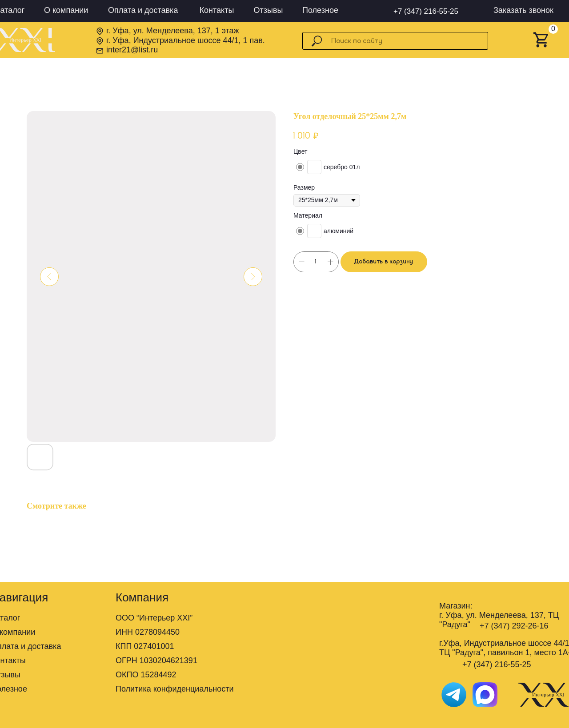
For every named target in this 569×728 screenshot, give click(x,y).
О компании (66, 10)
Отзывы (268, 10)
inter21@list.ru (132, 50)
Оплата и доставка (143, 10)
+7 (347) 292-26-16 (514, 626)
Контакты (217, 10)
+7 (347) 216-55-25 (426, 11)
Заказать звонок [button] (523, 10)
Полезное (320, 10)
